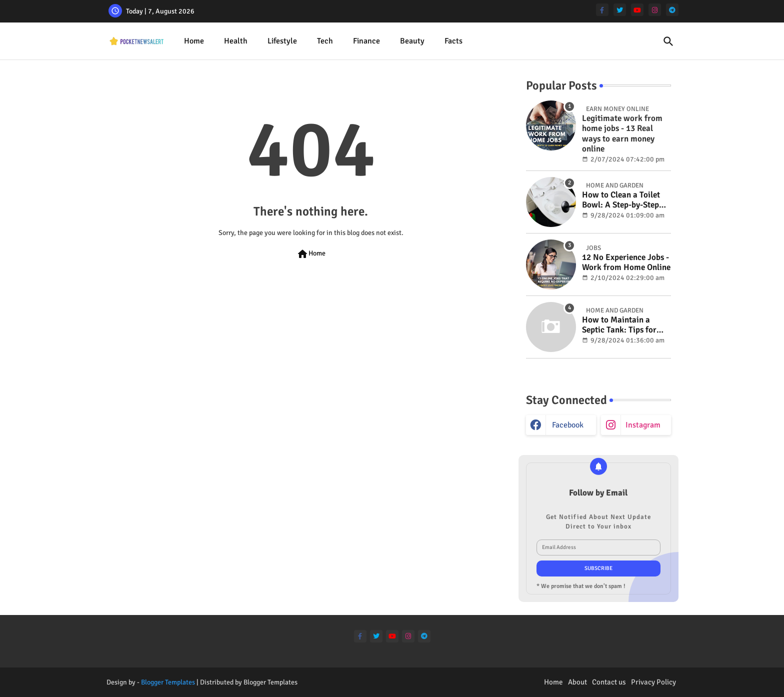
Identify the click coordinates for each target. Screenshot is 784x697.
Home (194, 41)
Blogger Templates (168, 682)
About (577, 682)
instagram (643, 425)
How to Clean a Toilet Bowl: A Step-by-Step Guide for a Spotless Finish (621, 200)
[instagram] (655, 10)
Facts (453, 41)
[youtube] (637, 10)
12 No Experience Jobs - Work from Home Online (626, 262)
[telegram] (672, 10)
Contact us (609, 682)
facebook (568, 425)
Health (236, 41)
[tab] (194, 41)
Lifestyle (282, 41)
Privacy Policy (653, 682)
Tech (325, 41)
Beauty (412, 41)
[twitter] (620, 10)
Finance (366, 41)
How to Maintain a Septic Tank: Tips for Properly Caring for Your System (619, 325)
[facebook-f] (602, 10)
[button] (668, 41)
